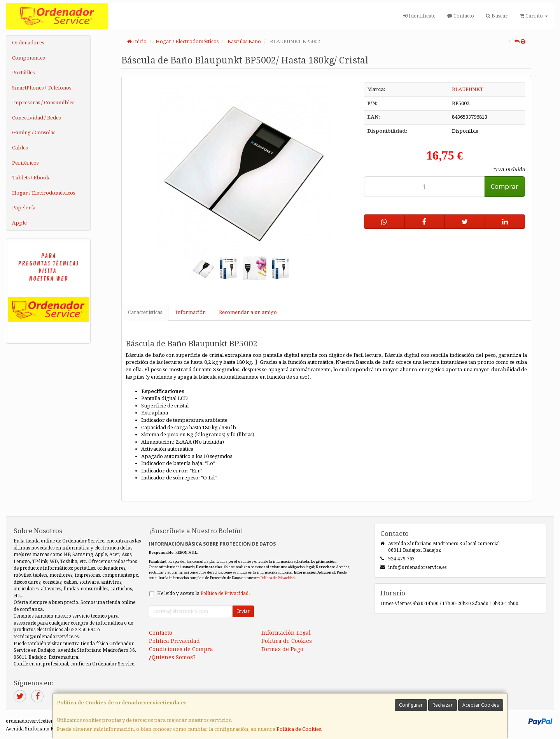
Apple (19, 223)
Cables (20, 148)
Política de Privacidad (278, 578)
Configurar (411, 705)
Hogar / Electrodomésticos (44, 193)
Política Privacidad (174, 641)
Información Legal (286, 633)
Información (191, 312)
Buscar (497, 16)
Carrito (534, 16)
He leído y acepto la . (203, 593)
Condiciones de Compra (181, 649)
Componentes (28, 58)
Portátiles (23, 73)
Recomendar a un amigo (248, 312)
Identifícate (419, 16)
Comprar (505, 186)
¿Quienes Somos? (172, 657)
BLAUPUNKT (468, 89)
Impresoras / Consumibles (43, 103)
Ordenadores (28, 43)
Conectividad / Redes (36, 118)
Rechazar (443, 705)
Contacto (461, 16)
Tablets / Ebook (31, 178)
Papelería (24, 208)
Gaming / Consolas (34, 133)
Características (145, 312)
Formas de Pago (282, 649)
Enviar (243, 611)
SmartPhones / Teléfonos (42, 88)
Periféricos (25, 163)
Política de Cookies (299, 729)
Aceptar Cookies (481, 705)
